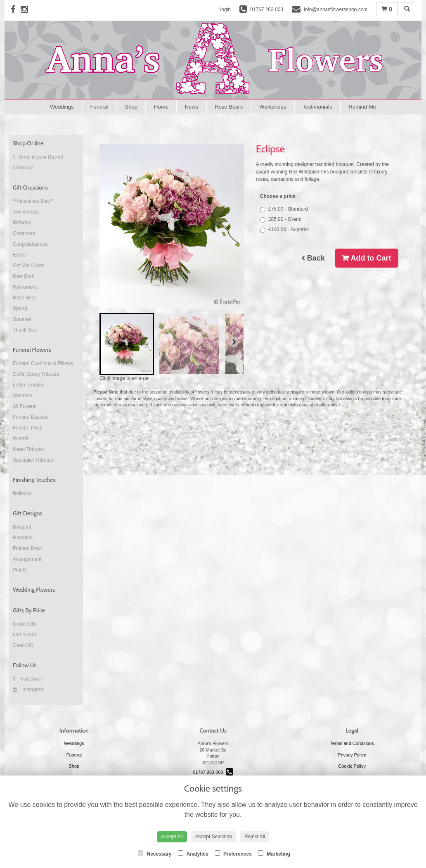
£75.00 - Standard (284, 209)
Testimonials (317, 107)
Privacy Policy (352, 755)
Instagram (29, 690)
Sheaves (22, 396)
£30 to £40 (25, 635)
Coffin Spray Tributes (36, 374)
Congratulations (30, 244)
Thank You (25, 330)
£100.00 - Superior (285, 230)
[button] (127, 344)
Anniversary (26, 212)
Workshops (273, 107)
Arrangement (27, 559)
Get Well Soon (29, 266)
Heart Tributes (28, 449)
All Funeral (25, 406)
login (226, 9)
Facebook (28, 679)
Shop (131, 107)
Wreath (21, 439)
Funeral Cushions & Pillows (43, 363)
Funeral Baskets (31, 417)
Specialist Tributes (33, 460)
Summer (22, 319)
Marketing (274, 854)
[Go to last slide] (109, 342)
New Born (24, 276)
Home (161, 107)
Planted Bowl (27, 548)
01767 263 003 (213, 772)
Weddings (62, 107)
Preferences (233, 854)
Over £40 (23, 645)
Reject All (255, 837)
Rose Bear (25, 298)
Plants (20, 570)
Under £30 (24, 624)
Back (313, 258)
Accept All (172, 837)
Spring (20, 308)
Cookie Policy (352, 766)
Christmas (24, 233)
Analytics (193, 854)
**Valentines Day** (33, 201)
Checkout (23, 168)
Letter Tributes (29, 385)
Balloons (22, 493)
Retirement (25, 287)
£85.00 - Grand (281, 219)
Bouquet (22, 527)
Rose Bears (229, 107)
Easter (20, 255)
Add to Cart (366, 258)
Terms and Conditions (352, 743)
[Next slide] (234, 342)
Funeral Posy (27, 428)
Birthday (22, 223)
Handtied (23, 538)
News (192, 107)
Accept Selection (214, 837)
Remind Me (362, 107)
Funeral (99, 107)
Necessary (155, 854)
